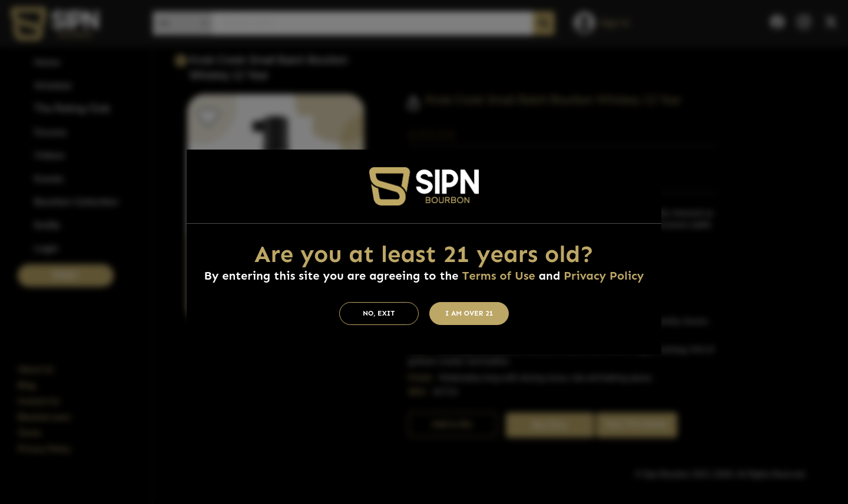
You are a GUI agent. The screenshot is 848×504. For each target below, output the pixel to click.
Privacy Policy (604, 276)
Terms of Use (498, 276)
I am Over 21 (469, 313)
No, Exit (379, 313)
